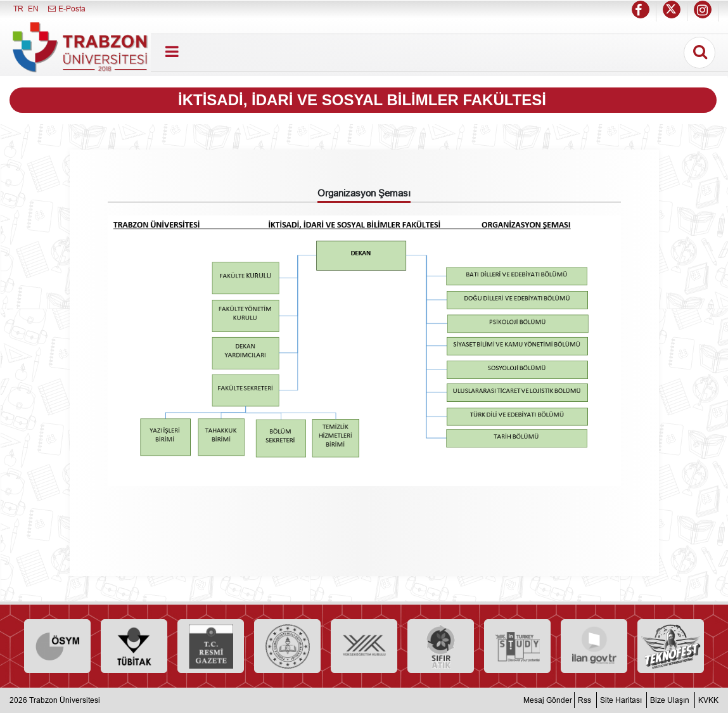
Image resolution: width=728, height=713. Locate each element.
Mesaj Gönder (548, 700)
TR (18, 9)
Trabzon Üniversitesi (65, 700)
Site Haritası (621, 700)
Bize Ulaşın (670, 700)
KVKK (708, 700)
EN (33, 9)
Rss (584, 700)
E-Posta (66, 9)
